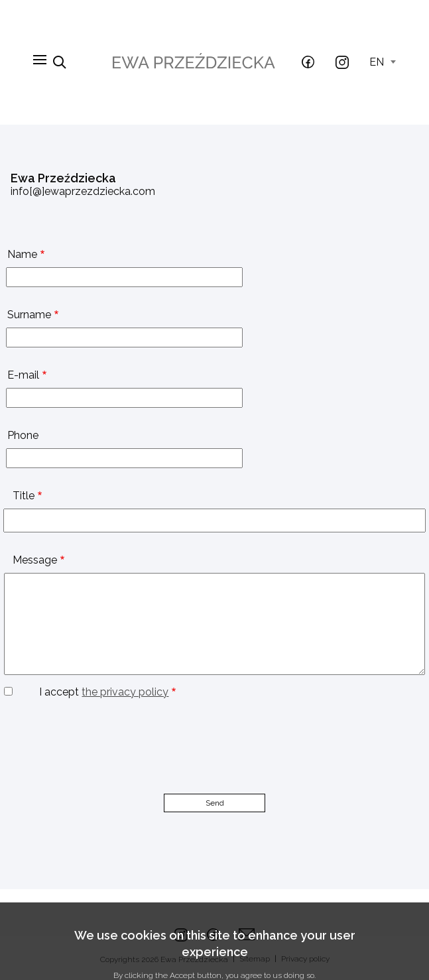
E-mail (23, 375)
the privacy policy (125, 692)
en (383, 62)
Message (35, 560)
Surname (29, 315)
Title (24, 496)
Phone (23, 435)
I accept (104, 692)
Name (22, 254)
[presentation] (101, 724)
